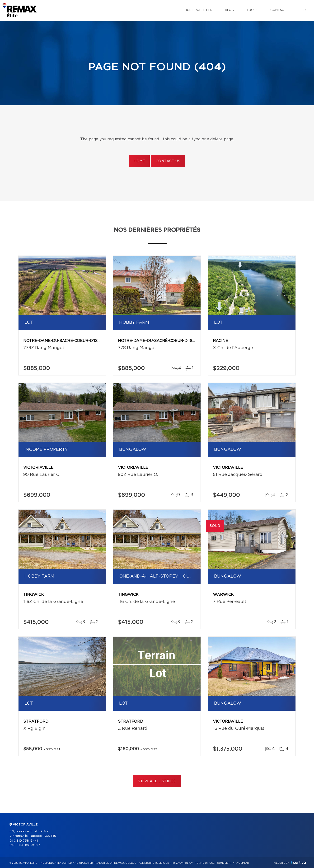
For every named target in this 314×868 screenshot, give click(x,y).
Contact (278, 10)
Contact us (168, 161)
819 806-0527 (29, 845)
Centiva (298, 862)
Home (139, 161)
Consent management (233, 863)
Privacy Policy (182, 863)
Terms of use (205, 863)
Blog (229, 10)
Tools (252, 10)
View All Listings (157, 781)
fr (304, 10)
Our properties (198, 10)
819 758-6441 (27, 841)
